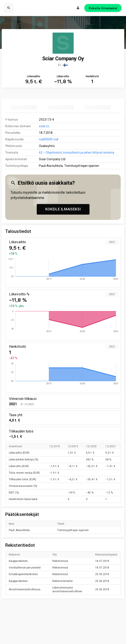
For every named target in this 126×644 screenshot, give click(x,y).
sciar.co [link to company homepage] (44, 126)
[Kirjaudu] (78, 8)
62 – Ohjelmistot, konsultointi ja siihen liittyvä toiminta (77, 153)
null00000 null (49, 139)
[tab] (24, 107)
